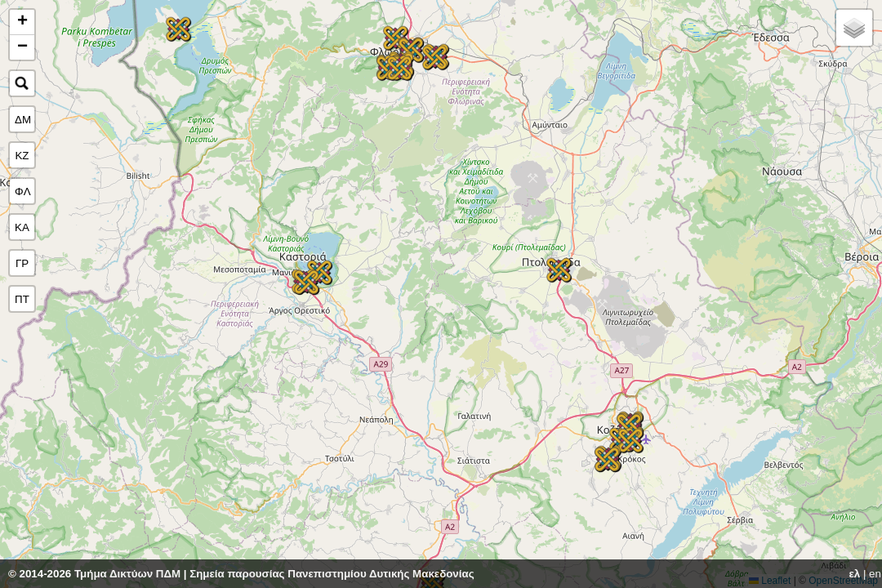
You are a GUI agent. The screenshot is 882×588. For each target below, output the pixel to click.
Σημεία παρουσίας (237, 574)
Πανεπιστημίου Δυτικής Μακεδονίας (381, 574)
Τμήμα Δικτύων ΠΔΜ (127, 574)
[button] (630, 440)
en (875, 574)
